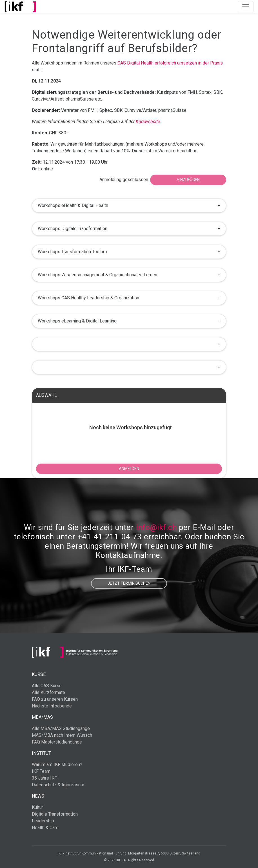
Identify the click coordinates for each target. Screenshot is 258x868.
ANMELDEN (129, 469)
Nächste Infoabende (52, 706)
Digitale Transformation (55, 814)
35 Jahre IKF (44, 778)
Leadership (43, 821)
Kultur (37, 807)
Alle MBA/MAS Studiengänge (61, 728)
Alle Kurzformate (48, 692)
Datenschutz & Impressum (58, 785)
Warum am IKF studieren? (57, 764)
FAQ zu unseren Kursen (55, 699)
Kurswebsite (148, 122)
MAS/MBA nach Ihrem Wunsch (62, 735)
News (38, 796)
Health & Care (45, 828)
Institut (41, 753)
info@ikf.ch (156, 527)
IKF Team (41, 771)
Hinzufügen (188, 180)
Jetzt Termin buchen (129, 583)
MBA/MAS (42, 717)
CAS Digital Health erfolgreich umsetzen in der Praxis (170, 63)
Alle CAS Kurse (47, 686)
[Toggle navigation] (246, 7)
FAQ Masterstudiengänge (57, 742)
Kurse (39, 674)
